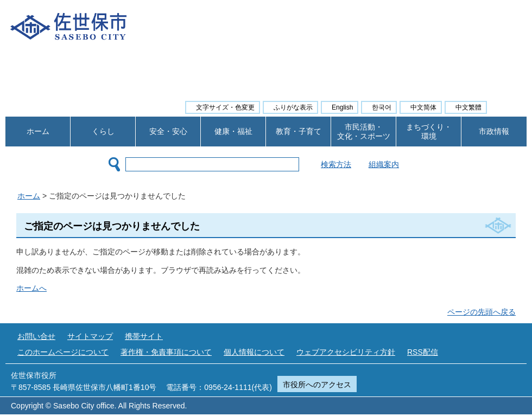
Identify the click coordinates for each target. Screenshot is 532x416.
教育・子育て (299, 131)
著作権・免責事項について (166, 352)
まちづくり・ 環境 (429, 132)
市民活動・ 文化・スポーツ (364, 132)
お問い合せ (36, 336)
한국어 (382, 107)
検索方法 (363, 164)
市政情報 (494, 131)
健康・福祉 (233, 131)
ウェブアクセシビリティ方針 (346, 352)
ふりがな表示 (293, 107)
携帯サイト (144, 336)
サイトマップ (90, 336)
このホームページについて (63, 352)
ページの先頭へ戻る (482, 312)
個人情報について (254, 352)
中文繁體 (468, 107)
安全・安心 (168, 131)
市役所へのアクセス (317, 385)
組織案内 (411, 164)
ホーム (38, 131)
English (342, 107)
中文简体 (423, 107)
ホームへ (31, 288)
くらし (103, 131)
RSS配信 (423, 352)
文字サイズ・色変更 (225, 107)
